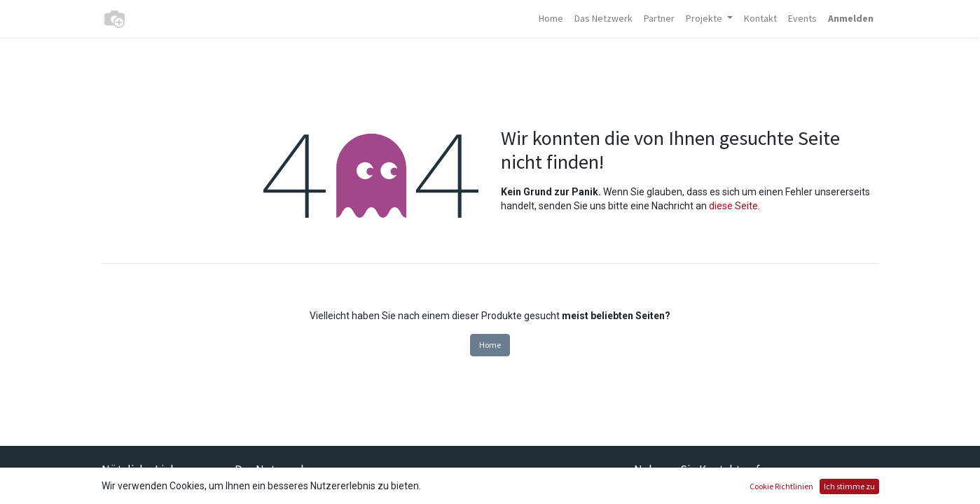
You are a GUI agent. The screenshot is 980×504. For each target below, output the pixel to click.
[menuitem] (551, 19)
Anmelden (851, 18)
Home (490, 345)
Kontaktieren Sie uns (700, 496)
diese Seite (733, 206)
